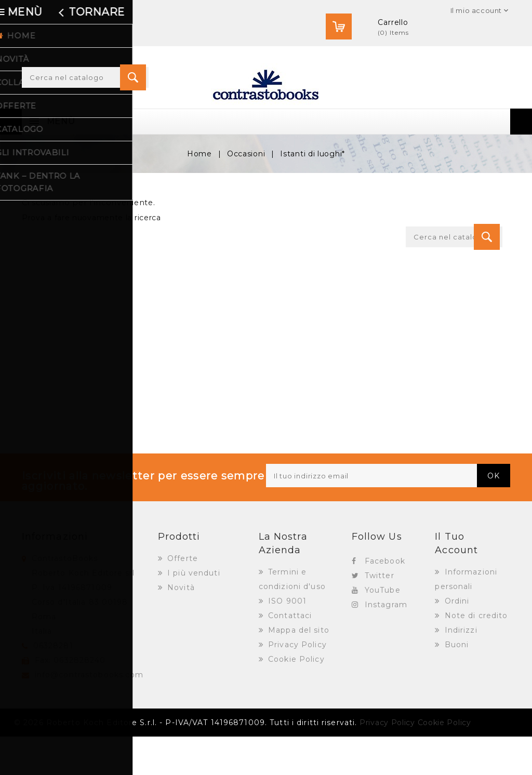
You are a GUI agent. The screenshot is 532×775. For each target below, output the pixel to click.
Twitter (380, 614)
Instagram (386, 643)
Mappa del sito (297, 669)
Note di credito (475, 654)
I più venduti (192, 611)
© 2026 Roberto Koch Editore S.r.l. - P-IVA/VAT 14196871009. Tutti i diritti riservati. (185, 761)
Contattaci (289, 654)
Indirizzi (460, 669)
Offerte (181, 597)
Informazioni (55, 575)
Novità (180, 626)
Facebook (385, 599)
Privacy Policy (296, 683)
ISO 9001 (286, 639)
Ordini (456, 639)
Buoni (456, 683)
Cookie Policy (295, 698)
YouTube (383, 629)
